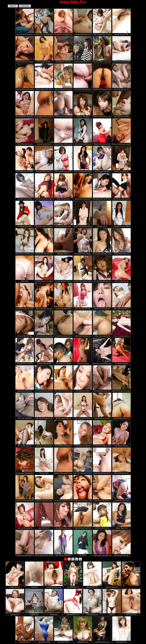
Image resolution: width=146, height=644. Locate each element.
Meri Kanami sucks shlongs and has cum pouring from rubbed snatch (83, 241)
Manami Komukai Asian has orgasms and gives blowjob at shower (102, 296)
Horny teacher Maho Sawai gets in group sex (63, 296)
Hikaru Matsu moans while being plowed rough (102, 406)
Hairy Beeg (34, 575)
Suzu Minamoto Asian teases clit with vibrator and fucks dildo (121, 488)
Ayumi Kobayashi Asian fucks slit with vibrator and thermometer (102, 461)
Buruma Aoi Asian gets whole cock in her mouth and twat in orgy (63, 488)
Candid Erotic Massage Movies (102, 77)
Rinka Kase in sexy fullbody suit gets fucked (102, 351)
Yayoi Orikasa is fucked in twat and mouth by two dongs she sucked (25, 241)
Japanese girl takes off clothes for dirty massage (121, 379)
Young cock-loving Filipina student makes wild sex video (102, 324)
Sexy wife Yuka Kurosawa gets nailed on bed (121, 132)
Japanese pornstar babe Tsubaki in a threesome (121, 22)
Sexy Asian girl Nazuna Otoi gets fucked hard (83, 22)
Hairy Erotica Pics (131, 602)
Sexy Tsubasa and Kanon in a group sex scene (25, 22)
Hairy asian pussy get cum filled (121, 77)
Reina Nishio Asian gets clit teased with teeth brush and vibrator (102, 488)
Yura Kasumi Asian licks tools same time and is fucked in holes (25, 296)
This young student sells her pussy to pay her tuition (83, 406)
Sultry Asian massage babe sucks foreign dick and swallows (83, 433)
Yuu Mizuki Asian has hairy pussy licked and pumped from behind (102, 516)
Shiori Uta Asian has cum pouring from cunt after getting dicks (121, 461)
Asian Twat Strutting (83, 351)
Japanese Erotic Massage (121, 159)
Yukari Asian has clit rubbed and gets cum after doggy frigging (121, 104)
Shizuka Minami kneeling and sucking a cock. (63, 433)
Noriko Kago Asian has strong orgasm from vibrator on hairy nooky (44, 543)
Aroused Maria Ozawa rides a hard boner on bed (63, 324)
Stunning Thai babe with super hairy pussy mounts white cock (44, 241)
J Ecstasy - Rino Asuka (83, 104)
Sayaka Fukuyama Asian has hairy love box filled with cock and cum (121, 406)
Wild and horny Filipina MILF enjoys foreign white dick (63, 543)
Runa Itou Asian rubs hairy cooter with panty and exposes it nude (121, 324)
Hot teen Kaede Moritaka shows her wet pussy (25, 324)
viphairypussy (54, 602)
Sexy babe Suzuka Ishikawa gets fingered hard (44, 433)
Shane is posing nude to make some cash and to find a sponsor (83, 159)
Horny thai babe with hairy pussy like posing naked (83, 296)
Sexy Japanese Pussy (44, 630)
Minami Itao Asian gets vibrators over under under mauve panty (63, 187)
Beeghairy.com (34, 602)
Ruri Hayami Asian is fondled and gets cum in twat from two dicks (25, 159)
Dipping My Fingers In (63, 241)
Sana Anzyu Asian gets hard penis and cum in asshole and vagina (83, 77)
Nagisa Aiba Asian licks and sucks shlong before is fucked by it (121, 296)
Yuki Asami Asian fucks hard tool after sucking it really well (102, 379)
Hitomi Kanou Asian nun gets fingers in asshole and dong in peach (121, 187)
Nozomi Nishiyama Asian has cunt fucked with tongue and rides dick (25, 104)
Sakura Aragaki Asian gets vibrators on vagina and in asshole (102, 159)
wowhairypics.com (121, 630)
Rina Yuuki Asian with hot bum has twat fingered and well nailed (63, 379)
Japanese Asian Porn (112, 575)
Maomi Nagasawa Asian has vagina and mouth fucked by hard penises (44, 296)
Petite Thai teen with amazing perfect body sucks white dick (63, 104)
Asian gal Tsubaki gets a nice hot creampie (44, 488)
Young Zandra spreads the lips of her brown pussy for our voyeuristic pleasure (102, 241)
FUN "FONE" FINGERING (25, 406)
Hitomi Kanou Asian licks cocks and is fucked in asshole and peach (83, 488)
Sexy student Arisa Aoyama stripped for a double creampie (63, 351)
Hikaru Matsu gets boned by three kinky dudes (83, 516)
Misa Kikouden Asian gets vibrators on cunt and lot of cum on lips (121, 543)
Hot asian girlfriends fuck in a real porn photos (63, 269)
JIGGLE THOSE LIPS (44, 516)
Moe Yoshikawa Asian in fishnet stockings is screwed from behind (25, 433)
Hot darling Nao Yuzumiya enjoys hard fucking (63, 49)
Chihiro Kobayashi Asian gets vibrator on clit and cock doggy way (63, 77)
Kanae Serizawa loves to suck (102, 104)
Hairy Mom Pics (15, 602)
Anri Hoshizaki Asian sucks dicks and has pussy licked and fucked (63, 214)
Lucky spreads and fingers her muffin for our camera (102, 543)
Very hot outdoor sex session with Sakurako (102, 49)
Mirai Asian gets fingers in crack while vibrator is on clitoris (63, 406)
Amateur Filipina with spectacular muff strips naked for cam (121, 516)
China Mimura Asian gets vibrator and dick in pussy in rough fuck (121, 433)
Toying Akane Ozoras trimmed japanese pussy (44, 214)
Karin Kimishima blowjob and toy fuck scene (102, 269)
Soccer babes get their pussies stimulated (44, 49)
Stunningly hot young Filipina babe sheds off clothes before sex (121, 214)
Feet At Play (83, 543)
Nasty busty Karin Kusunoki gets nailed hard (83, 187)
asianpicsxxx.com (15, 575)
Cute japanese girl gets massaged (121, 351)
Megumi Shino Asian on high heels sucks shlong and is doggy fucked (102, 132)
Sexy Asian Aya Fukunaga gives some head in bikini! (25, 461)
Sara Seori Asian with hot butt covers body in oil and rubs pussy (83, 461)
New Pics (13, 6)
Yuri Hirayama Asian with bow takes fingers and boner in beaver (44, 379)
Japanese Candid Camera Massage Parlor (44, 132)
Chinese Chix (25, 269)
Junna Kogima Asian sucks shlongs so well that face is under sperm (63, 516)
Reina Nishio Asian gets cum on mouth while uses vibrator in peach (44, 406)
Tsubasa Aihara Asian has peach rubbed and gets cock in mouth (25, 379)
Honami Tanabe (44, 461)
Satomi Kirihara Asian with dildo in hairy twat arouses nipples (121, 241)
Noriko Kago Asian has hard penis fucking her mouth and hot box (25, 543)
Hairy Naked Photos (63, 630)
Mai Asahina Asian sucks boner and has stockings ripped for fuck (102, 187)
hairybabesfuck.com (73, 575)
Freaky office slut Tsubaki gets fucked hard (44, 22)
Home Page (25, 6)
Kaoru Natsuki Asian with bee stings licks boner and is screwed (63, 159)
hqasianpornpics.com (73, 602)
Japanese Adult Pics (92, 575)
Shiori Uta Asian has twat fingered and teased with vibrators (121, 269)
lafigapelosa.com (83, 630)
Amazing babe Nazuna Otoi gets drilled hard (44, 159)
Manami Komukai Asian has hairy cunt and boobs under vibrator (83, 324)
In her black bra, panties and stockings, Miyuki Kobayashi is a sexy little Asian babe (83, 132)
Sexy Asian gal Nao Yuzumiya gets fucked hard (25, 49)
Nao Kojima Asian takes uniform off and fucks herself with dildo (83, 379)
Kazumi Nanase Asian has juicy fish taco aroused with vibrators (63, 132)
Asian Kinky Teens (25, 630)
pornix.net (112, 602)
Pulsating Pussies (102, 214)
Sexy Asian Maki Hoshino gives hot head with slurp (25, 77)
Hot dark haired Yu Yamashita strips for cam (44, 269)
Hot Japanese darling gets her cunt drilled (63, 22)
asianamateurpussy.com (54, 575)
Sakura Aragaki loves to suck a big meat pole (102, 22)
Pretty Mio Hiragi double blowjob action (44, 351)
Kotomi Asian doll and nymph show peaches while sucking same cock (121, 49)
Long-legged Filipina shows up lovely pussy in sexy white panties (44, 104)
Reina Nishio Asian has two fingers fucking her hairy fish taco (25, 132)
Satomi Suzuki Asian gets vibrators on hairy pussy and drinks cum (25, 516)
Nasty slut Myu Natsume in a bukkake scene (83, 49)
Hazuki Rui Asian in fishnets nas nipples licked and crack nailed (25, 351)
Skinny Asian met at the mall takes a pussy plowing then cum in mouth (44, 324)
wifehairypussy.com (92, 602)
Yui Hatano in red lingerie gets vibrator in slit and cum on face (102, 433)
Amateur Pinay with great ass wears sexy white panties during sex (63, 461)
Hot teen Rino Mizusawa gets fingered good (44, 187)
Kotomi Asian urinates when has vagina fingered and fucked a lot (44, 77)
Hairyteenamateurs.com (102, 630)
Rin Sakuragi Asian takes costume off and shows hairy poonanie (25, 214)
